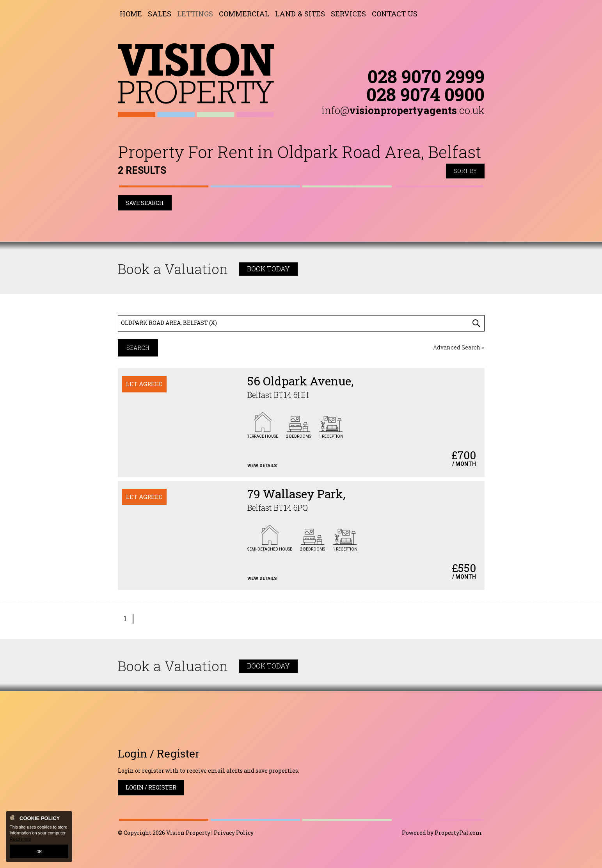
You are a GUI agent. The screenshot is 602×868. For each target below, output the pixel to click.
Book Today (268, 269)
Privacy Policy (234, 833)
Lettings (195, 14)
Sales (160, 14)
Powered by (442, 833)
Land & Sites (300, 14)
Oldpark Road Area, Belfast (169, 323)
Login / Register (151, 787)
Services (348, 14)
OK (39, 851)
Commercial (244, 14)
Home (131, 14)
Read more (20, 839)
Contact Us (395, 14)
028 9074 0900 (425, 94)
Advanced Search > (459, 347)
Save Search (145, 203)
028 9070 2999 (426, 76)
